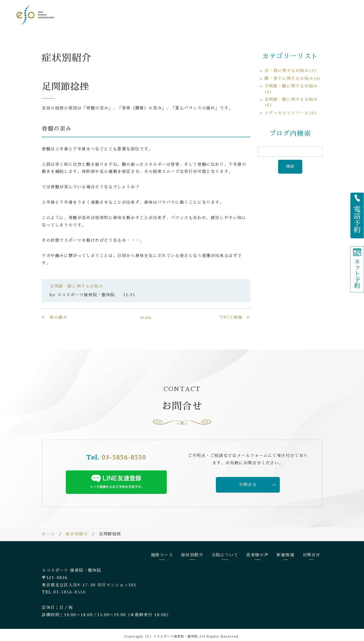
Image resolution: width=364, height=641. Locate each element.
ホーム (48, 531)
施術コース (184, 15)
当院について (242, 15)
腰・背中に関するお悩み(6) (293, 75)
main (146, 314)
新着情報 (298, 15)
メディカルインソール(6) (291, 110)
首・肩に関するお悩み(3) (291, 67)
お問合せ (328, 15)
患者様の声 (272, 15)
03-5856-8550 (124, 454)
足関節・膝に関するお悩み (76, 283)
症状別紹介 (212, 15)
